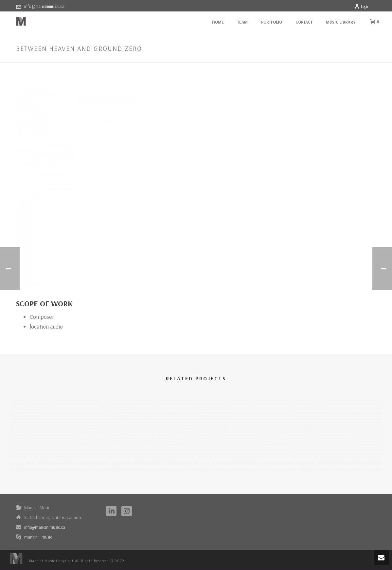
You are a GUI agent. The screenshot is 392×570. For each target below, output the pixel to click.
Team (242, 22)
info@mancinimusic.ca (44, 6)
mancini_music (38, 537)
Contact (304, 22)
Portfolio (272, 22)
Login (362, 6)
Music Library (341, 22)
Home (218, 22)
